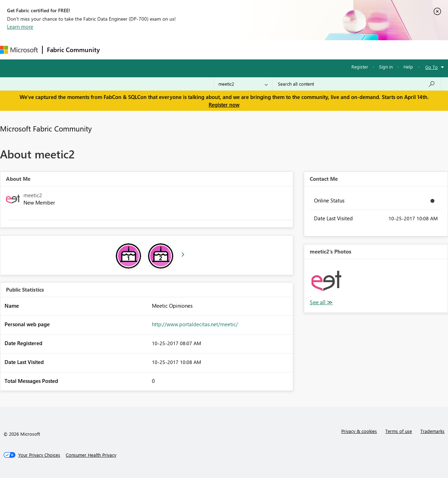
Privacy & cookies (359, 431)
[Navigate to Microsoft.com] (19, 50)
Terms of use (399, 431)
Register (360, 67)
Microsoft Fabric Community (46, 128)
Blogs (238, 49)
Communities (206, 49)
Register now (224, 105)
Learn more (20, 27)
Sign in (386, 67)
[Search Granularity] (243, 84)
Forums (116, 49)
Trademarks (432, 431)
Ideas (175, 49)
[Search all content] (356, 84)
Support (294, 49)
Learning (265, 49)
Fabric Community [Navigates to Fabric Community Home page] (73, 50)
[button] (326, 281)
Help (408, 67)
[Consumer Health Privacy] (91, 455)
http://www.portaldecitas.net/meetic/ (195, 324)
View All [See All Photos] (321, 302)
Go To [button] (432, 67)
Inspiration (146, 49)
